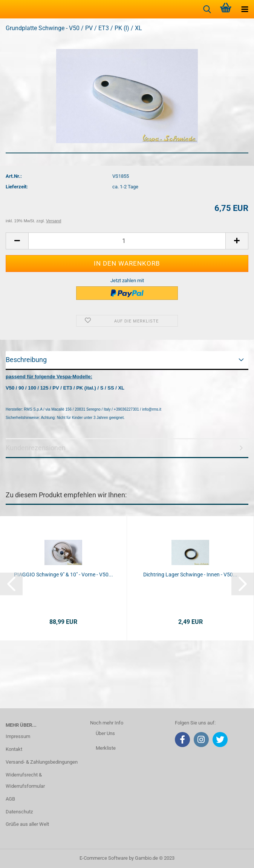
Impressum (18, 736)
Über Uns (105, 733)
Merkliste (106, 748)
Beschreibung (26, 360)
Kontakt (14, 749)
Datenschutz (19, 812)
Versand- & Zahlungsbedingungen (42, 762)
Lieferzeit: (17, 187)
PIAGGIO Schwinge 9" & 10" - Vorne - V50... (64, 575)
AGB (10, 799)
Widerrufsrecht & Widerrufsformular (25, 780)
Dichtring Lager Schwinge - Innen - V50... (190, 575)
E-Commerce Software (104, 858)
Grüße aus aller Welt (27, 824)
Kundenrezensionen (36, 448)
